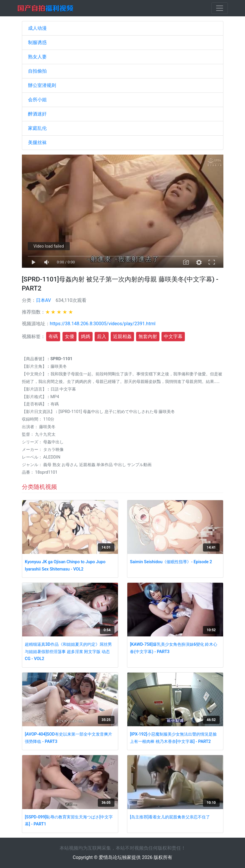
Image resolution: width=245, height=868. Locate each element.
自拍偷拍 (37, 71)
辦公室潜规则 (42, 85)
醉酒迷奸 (37, 114)
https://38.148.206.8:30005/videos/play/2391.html (103, 324)
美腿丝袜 (37, 142)
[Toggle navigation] (220, 8)
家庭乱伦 (37, 128)
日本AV (44, 300)
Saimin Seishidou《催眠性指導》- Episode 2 (171, 562)
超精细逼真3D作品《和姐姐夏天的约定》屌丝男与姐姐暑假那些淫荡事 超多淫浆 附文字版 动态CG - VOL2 (68, 652)
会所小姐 (37, 100)
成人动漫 (37, 28)
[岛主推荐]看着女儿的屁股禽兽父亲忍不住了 (170, 817)
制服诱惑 (37, 42)
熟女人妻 (37, 57)
